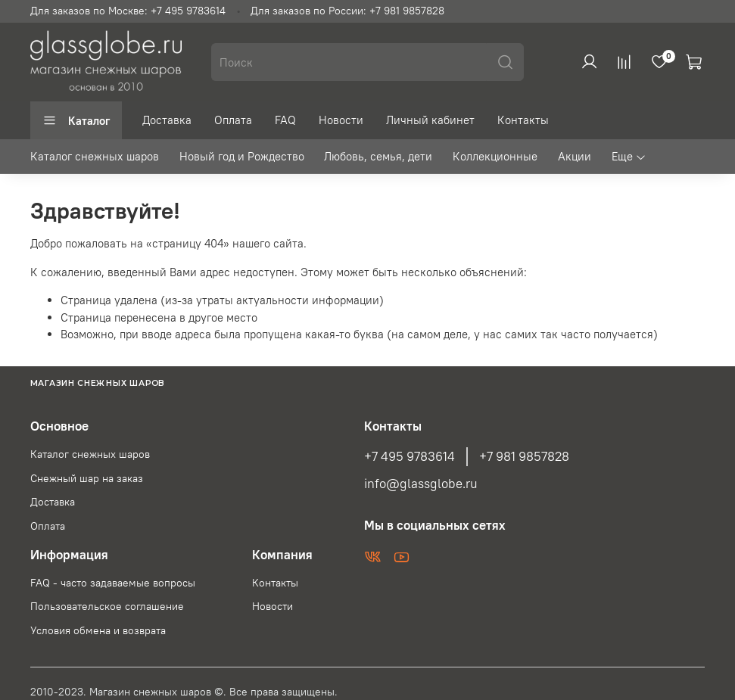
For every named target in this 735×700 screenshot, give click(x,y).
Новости (341, 120)
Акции (575, 156)
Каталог (76, 121)
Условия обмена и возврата (98, 631)
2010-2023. (60, 692)
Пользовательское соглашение (107, 607)
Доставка (167, 120)
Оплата (233, 120)
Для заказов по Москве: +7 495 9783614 (128, 11)
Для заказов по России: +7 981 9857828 (347, 11)
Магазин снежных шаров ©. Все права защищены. (213, 692)
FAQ (285, 120)
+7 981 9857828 (524, 456)
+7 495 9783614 (410, 456)
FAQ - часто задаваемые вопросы (113, 583)
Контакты (523, 120)
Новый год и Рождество (242, 156)
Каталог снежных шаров (95, 156)
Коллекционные (495, 156)
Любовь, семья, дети (378, 156)
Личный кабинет (430, 120)
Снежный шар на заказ (87, 479)
